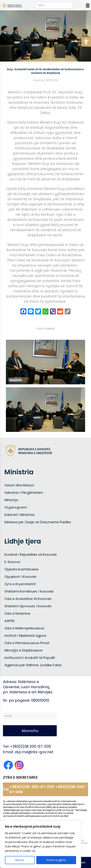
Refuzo (20, 860)
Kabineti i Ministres (20, 515)
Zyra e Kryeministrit (20, 584)
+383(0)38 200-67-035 (30, 746)
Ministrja (11, 500)
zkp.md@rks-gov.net (34, 752)
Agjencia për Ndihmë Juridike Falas (33, 665)
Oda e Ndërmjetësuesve (24, 628)
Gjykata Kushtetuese (21, 569)
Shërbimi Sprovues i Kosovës (28, 606)
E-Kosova (12, 562)
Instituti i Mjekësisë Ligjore (25, 636)
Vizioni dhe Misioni (19, 485)
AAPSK (9, 621)
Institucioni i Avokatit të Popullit (30, 658)
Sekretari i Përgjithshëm (24, 493)
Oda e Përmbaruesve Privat (27, 643)
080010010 (40, 700)
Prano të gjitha (56, 860)
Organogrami (16, 507)
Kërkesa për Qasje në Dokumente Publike (38, 522)
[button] (86, 42)
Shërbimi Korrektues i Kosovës (29, 591)
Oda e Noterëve (17, 613)
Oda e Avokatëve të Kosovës (28, 599)
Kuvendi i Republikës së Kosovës (31, 554)
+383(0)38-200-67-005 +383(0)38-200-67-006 (48, 789)
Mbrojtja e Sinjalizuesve (23, 650)
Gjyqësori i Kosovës (20, 577)
